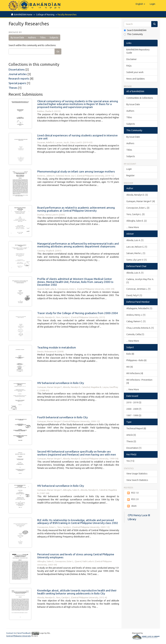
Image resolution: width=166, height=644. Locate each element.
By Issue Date (17, 38)
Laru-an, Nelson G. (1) (137, 247)
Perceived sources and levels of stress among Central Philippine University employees (76, 556)
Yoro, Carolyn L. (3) (135, 214)
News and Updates (136, 79)
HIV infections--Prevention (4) (139, 381)
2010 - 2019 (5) (134, 402)
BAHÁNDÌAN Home (23, 15)
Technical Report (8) (136, 428)
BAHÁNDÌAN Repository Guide (138, 51)
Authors (32, 38)
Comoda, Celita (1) (135, 334)
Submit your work (135, 72)
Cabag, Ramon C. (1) (136, 321)
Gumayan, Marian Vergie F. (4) (141, 201)
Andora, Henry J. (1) (136, 315)
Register (130, 175)
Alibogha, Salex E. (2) (137, 221)
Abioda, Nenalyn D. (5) (137, 195)
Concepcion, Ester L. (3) (138, 208)
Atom (131, 506)
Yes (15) (130, 461)
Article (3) (131, 435)
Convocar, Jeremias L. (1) (138, 289)
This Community (133, 34)
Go (58, 51)
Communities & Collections (140, 98)
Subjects (54, 38)
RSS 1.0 (132, 493)
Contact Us (11, 633)
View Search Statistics (137, 480)
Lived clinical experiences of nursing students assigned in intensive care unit (77, 137)
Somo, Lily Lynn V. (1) (137, 260)
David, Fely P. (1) (134, 295)
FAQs (129, 66)
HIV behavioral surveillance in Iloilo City (61, 383)
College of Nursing (45, 15)
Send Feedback (24, 633)
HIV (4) (130, 367)
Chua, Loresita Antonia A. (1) (140, 328)
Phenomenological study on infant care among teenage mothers (76, 171)
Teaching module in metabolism (57, 347)
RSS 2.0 (132, 499)
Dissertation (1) (134, 448)
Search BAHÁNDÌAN (135, 30)
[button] (140, 4)
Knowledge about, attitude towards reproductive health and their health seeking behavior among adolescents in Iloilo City (77, 592)
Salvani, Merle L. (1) (136, 253)
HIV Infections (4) (135, 373)
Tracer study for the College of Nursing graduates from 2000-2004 (78, 313)
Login (129, 169)
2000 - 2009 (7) (134, 409)
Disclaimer (132, 59)
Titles (43, 38)
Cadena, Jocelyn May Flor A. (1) (140, 281)
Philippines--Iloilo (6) (136, 360)
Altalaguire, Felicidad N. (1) (139, 308)
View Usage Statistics (137, 474)
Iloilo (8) (130, 354)
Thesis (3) (131, 441)
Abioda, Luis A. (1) (135, 240)
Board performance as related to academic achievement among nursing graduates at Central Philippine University (76, 209)
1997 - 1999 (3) (134, 415)
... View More (133, 227)
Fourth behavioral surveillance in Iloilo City (62, 417)
